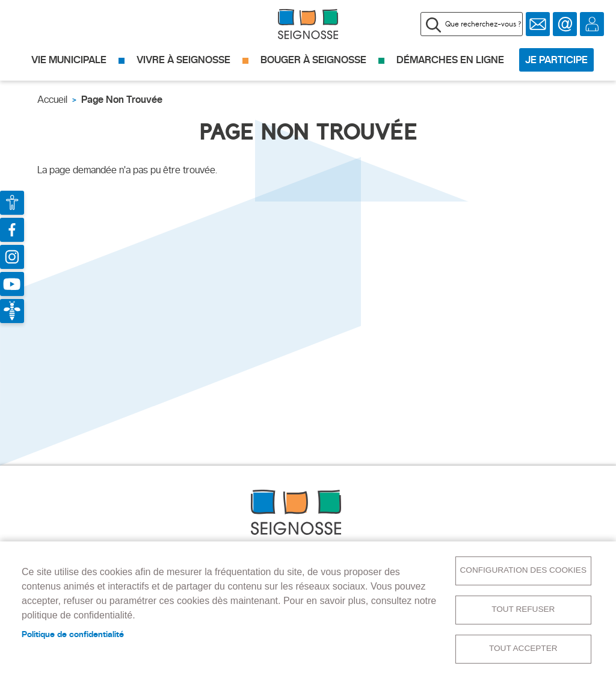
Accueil (52, 100)
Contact (565, 24)
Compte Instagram (12, 257)
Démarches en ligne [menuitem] (450, 60)
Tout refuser (523, 609)
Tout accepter (523, 648)
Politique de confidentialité (73, 634)
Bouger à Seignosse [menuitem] (313, 60)
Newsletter (538, 24)
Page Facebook (12, 230)
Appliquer (433, 25)
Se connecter (592, 24)
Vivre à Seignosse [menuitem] (183, 60)
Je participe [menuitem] (556, 60)
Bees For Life (12, 311)
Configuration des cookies (523, 570)
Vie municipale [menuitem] (69, 60)
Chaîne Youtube (12, 284)
